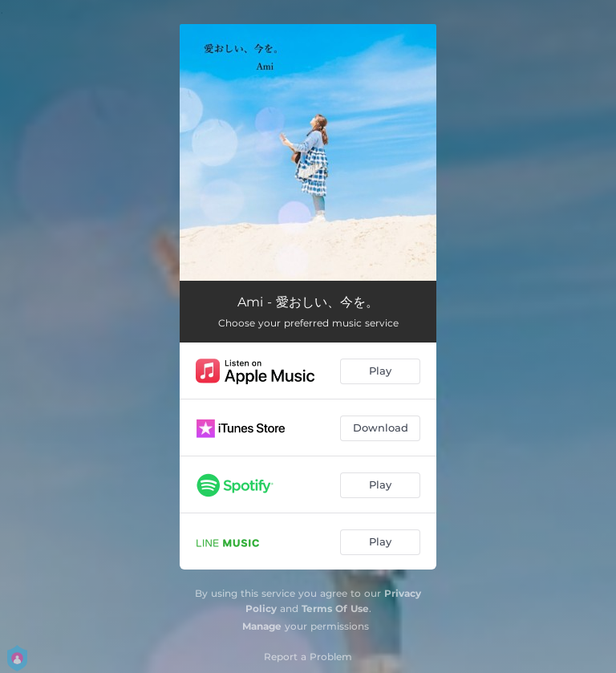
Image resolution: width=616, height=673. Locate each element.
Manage (262, 626)
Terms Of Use (335, 608)
